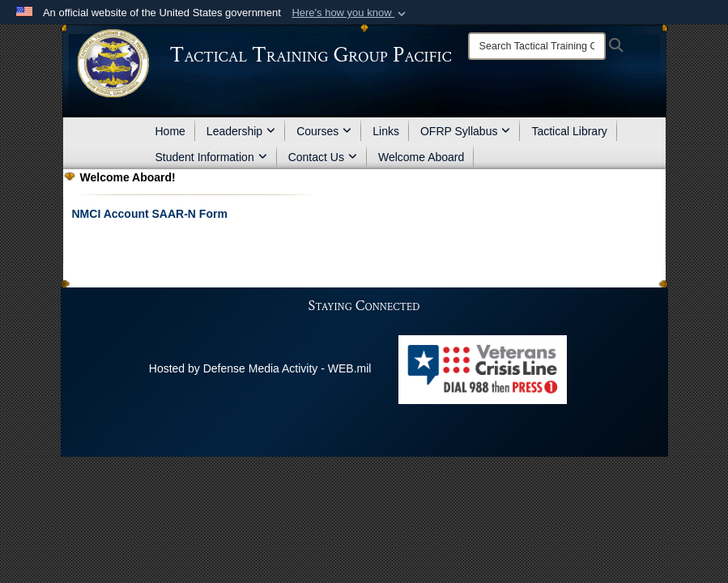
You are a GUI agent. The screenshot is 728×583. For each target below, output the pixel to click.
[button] (350, 13)
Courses (324, 131)
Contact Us (323, 157)
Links (386, 131)
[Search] (537, 46)
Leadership (241, 131)
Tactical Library (569, 131)
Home (170, 131)
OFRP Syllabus (465, 131)
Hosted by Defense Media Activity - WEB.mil (260, 368)
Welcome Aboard (421, 157)
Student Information (211, 157)
